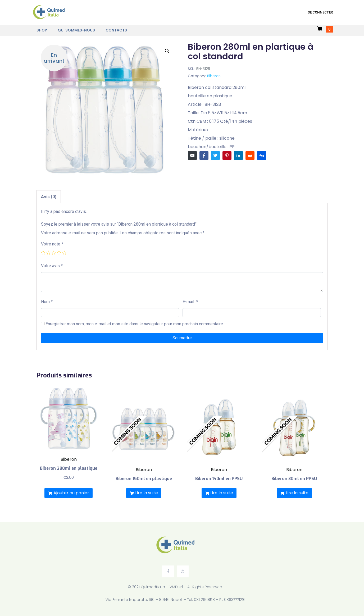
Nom (47, 302)
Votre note (52, 244)
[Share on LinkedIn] (238, 156)
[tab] (49, 197)
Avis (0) (49, 197)
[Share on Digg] (262, 156)
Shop (42, 30)
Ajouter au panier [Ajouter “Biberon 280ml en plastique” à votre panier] (71, 493)
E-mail (190, 302)
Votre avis (52, 266)
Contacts (116, 30)
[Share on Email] (192, 156)
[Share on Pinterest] (227, 156)
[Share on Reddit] (250, 156)
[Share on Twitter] (215, 156)
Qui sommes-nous (76, 30)
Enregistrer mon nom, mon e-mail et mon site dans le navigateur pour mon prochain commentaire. (135, 324)
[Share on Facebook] (204, 156)
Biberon (214, 76)
